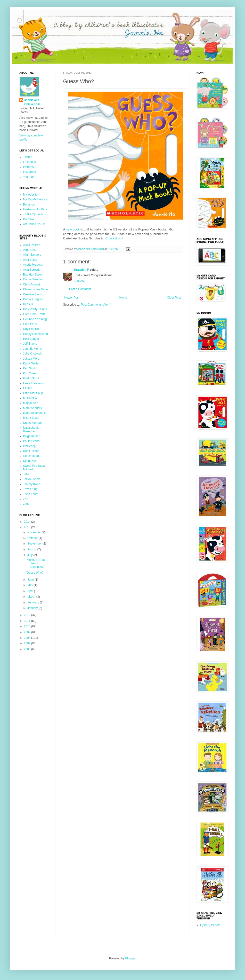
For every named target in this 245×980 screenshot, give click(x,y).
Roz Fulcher (31, 451)
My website (30, 195)
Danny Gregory (33, 299)
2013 (28, 527)
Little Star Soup (33, 393)
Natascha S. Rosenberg (31, 429)
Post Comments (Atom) (96, 305)
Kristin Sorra (31, 378)
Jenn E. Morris (32, 349)
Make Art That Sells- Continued (36, 563)
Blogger (130, 958)
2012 (28, 615)
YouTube (29, 177)
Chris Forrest (31, 285)
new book (73, 229)
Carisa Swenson (34, 279)
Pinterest (29, 167)
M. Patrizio (30, 398)
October (33, 538)
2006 (28, 649)
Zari (26, 499)
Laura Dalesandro (35, 383)
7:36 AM (79, 281)
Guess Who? (35, 573)
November (35, 532)
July (30, 555)
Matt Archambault (34, 413)
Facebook (29, 162)
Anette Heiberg (33, 265)
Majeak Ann (31, 403)
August (32, 549)
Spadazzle (30, 461)
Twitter (27, 157)
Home (123, 298)
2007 (28, 643)
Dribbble (29, 219)
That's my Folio (33, 214)
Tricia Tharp (31, 494)
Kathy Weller (31, 364)
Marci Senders (32, 408)
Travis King (30, 489)
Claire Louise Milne (35, 289)
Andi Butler (30, 260)
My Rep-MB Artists (35, 199)
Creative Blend (33, 294)
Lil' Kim (28, 388)
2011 (28, 621)
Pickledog (29, 446)
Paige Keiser (31, 436)
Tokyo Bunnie (32, 479)
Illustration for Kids (35, 209)
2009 (28, 632)
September (35, 544)
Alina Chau (30, 250)
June (31, 580)
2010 (28, 626)
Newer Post (72, 298)
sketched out (31, 456)
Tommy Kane (32, 484)
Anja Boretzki (32, 270)
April (31, 591)
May (31, 585)
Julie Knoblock (32, 354)
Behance (29, 205)
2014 (28, 522)
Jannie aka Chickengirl (32, 102)
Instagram (29, 172)
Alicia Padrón (32, 245)
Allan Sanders (32, 255)
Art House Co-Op (34, 224)
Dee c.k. (28, 304)
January (33, 608)
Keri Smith (30, 368)
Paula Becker (32, 441)
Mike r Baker (31, 418)
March (32, 597)
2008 (28, 638)
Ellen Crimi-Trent (34, 314)
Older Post (174, 298)
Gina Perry (30, 324)
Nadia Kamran (32, 423)
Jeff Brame (30, 344)
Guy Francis (31, 329)
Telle (26, 474)
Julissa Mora (31, 359)
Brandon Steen (33, 275)
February (34, 602)
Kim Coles (30, 373)
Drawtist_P (82, 270)
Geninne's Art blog (35, 319)
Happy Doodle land (35, 334)
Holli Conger (31, 339)
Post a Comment (80, 289)
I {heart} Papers (210, 925)
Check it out (114, 238)
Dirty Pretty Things (35, 309)
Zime (26, 504)
